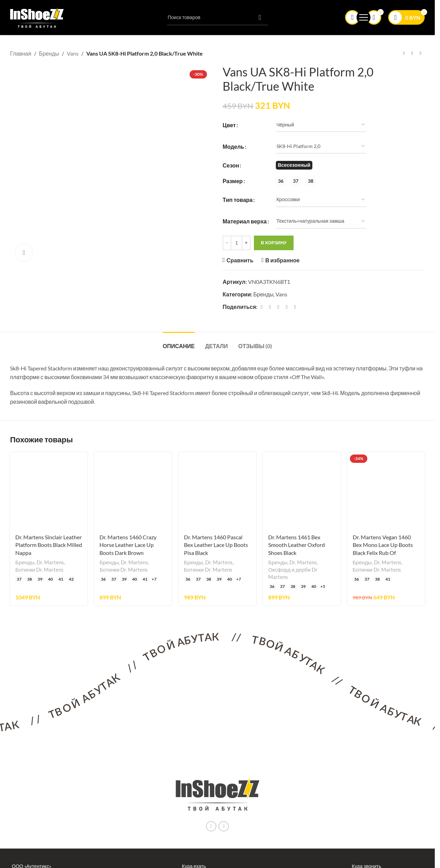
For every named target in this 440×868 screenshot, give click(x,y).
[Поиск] (217, 17)
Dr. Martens (50, 562)
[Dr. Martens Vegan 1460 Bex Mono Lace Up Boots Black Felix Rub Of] (386, 491)
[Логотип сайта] (37, 17)
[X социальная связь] (270, 307)
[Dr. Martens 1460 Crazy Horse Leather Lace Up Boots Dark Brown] (133, 491)
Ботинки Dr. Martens (39, 570)
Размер (233, 181)
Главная (21, 53)
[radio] (294, 165)
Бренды (49, 53)
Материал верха (245, 221)
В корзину (274, 243)
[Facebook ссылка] (262, 307)
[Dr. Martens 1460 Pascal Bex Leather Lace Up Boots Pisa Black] (217, 491)
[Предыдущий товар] (404, 54)
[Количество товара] (237, 243)
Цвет (229, 125)
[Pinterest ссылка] (278, 307)
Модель (233, 146)
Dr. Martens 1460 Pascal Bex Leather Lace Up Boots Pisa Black (216, 545)
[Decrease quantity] (227, 243)
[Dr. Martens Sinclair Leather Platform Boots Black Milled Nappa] (49, 491)
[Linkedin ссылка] (287, 307)
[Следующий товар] (421, 54)
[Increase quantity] (246, 243)
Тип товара (238, 200)
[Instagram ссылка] (211, 826)
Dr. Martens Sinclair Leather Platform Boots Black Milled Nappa (49, 545)
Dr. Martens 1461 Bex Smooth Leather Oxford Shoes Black (297, 545)
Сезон (231, 165)
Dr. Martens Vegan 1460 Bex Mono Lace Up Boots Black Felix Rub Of (383, 545)
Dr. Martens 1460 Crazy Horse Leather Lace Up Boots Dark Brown (128, 545)
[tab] (179, 342)
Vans (73, 53)
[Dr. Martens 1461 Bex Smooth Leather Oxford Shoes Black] (302, 491)
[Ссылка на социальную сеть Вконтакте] (224, 826)
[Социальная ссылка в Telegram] (295, 307)
